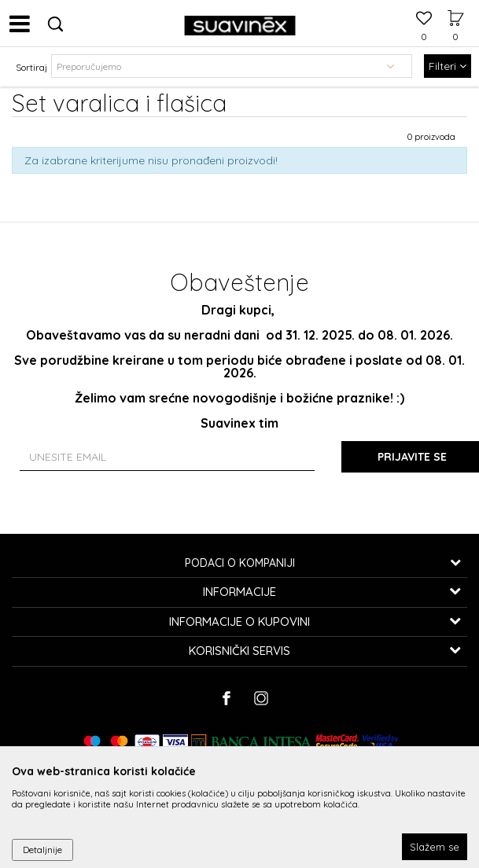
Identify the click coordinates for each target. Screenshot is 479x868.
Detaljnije (42, 850)
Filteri (448, 66)
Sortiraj (31, 67)
